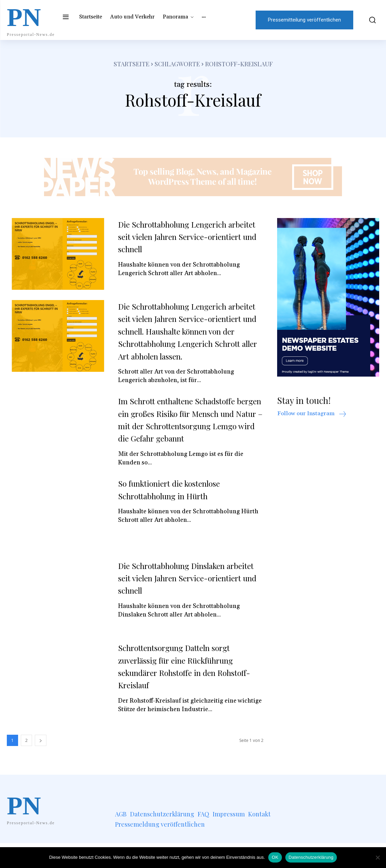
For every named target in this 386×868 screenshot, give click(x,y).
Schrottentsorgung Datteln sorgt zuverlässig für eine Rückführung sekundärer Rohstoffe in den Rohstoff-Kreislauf (184, 691)
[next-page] (41, 765)
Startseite (132, 64)
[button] (370, 20)
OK (275, 857)
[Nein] (377, 857)
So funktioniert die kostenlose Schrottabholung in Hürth (177, 514)
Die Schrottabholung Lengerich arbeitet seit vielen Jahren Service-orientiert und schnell (186, 236)
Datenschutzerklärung (311, 857)
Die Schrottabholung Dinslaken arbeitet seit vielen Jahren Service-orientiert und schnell (186, 602)
